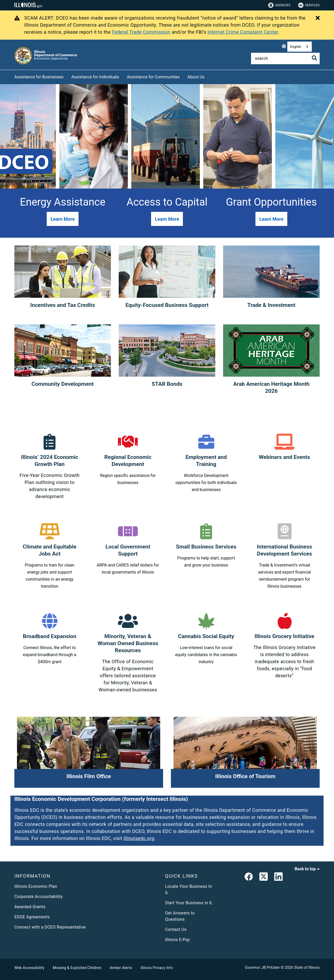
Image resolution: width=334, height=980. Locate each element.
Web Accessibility (29, 968)
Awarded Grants (30, 907)
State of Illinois (307, 967)
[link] (249, 878)
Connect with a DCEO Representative (50, 927)
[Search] (285, 59)
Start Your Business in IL (189, 903)
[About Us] (208, 76)
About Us (196, 77)
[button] (63, 219)
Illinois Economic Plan (36, 886)
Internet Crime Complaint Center (243, 32)
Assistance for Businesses (39, 77)
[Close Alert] (318, 18)
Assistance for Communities (153, 77)
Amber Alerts (121, 968)
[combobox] (300, 47)
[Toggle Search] (314, 58)
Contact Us (176, 929)
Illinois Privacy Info (157, 968)
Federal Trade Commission (141, 32)
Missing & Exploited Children (77, 968)
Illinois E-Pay (178, 940)
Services (309, 5)
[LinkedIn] (278, 878)
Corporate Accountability (38, 897)
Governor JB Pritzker (263, 967)
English (296, 47)
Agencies (279, 5)
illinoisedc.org (139, 838)
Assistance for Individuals (95, 77)
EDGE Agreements (32, 917)
